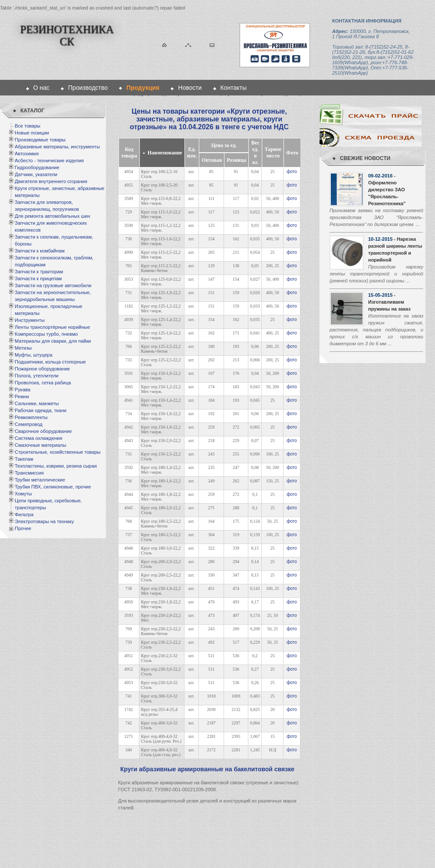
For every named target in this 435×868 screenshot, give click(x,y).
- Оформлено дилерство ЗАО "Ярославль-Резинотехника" (387, 190)
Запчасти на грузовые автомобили (53, 285)
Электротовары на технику (44, 521)
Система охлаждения (38, 438)
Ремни (22, 396)
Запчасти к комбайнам (40, 251)
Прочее (23, 528)
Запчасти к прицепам (38, 278)
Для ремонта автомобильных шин (53, 216)
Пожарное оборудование (42, 369)
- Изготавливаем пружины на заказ (389, 302)
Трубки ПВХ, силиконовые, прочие (53, 487)
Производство (88, 88)
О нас (41, 88)
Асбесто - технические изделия (49, 160)
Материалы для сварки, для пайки (53, 341)
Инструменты (30, 320)
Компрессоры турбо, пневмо (46, 334)
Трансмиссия (29, 473)
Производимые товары (40, 140)
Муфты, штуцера (34, 355)
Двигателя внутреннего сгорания (51, 181)
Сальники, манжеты (37, 403)
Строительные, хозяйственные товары (58, 452)
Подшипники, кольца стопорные (50, 362)
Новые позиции (32, 133)
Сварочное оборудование (43, 431)
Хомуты (23, 494)
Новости (190, 88)
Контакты (234, 88)
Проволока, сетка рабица (43, 383)
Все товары (28, 126)
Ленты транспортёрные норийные (52, 327)
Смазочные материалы (40, 445)
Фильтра (24, 514)
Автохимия (27, 154)
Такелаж (24, 459)
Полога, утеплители (37, 376)
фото (292, 172)
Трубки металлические (40, 480)
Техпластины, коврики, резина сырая (56, 466)
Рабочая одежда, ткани (41, 410)
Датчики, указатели (36, 174)
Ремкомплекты (31, 417)
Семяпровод (29, 424)
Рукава (23, 390)
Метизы (23, 348)
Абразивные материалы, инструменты (57, 147)
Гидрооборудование (37, 167)
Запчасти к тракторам (39, 272)
